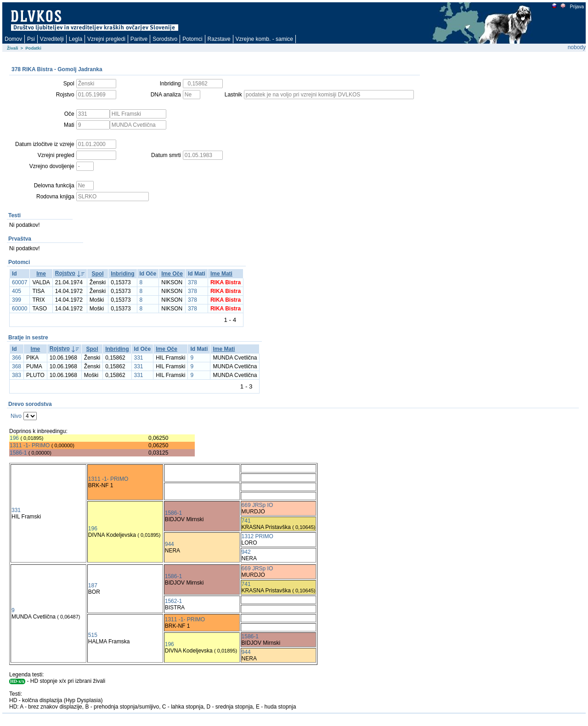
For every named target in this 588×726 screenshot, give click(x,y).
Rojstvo (65, 273)
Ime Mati (221, 274)
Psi (31, 39)
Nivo (16, 416)
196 (14, 438)
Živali (13, 48)
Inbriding (122, 274)
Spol (98, 274)
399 (17, 300)
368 (17, 366)
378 (192, 282)
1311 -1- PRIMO (30, 445)
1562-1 (173, 601)
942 (246, 552)
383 (17, 375)
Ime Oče (172, 274)
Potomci (192, 39)
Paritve (139, 39)
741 (246, 521)
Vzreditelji (52, 39)
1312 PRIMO (257, 536)
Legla (76, 39)
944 (170, 544)
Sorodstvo (165, 39)
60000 (20, 309)
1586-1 (18, 453)
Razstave (219, 39)
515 (93, 635)
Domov (13, 39)
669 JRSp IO (257, 505)
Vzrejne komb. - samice (264, 39)
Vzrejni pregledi (106, 39)
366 (17, 358)
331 (139, 358)
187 (93, 585)
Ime (41, 274)
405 (17, 291)
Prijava (577, 7)
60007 (20, 282)
